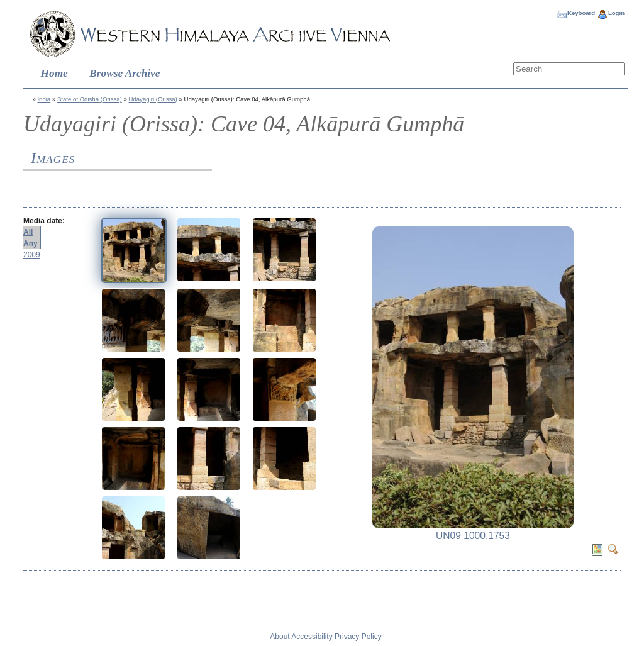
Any (31, 243)
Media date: (44, 221)
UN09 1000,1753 (473, 536)
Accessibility (312, 637)
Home (54, 73)
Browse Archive (125, 73)
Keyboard (581, 13)
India (44, 99)
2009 (32, 255)
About (280, 637)
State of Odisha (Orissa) (90, 99)
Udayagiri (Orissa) (153, 99)
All (28, 232)
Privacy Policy (358, 637)
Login (616, 13)
